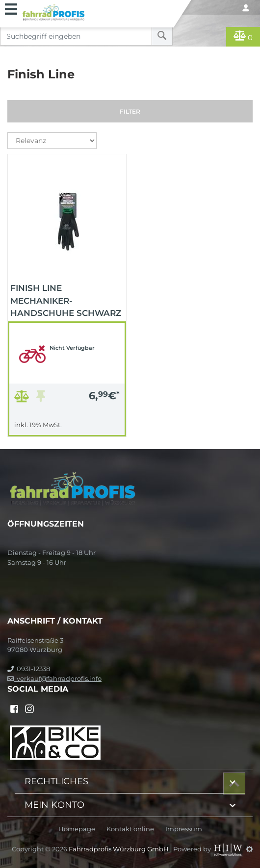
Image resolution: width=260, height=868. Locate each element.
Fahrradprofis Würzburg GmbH (119, 849)
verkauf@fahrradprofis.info (54, 678)
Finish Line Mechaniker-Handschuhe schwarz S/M (66, 300)
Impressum (184, 829)
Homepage (77, 829)
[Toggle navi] (11, 8)
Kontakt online (130, 829)
